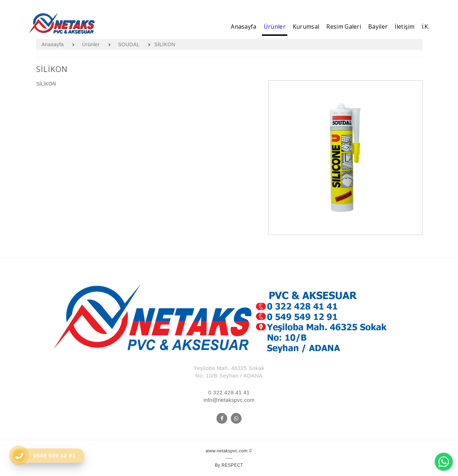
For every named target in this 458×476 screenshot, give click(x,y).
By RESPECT (229, 465)
